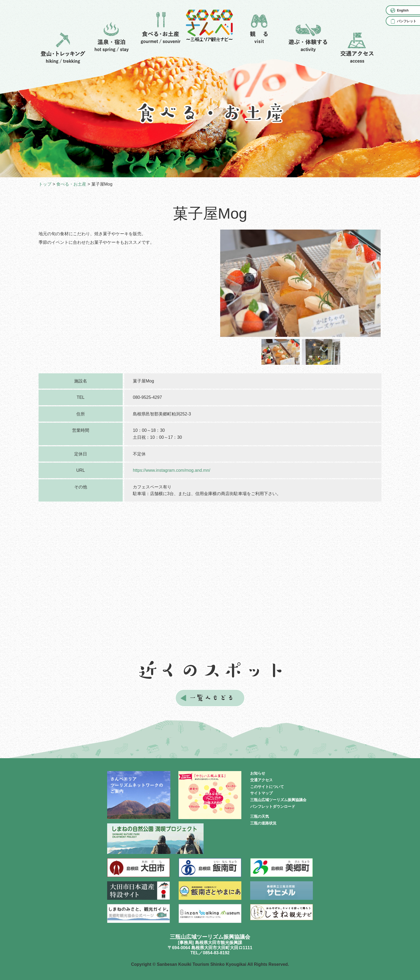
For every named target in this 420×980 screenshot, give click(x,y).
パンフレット (407, 21)
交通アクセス (261, 780)
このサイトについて (267, 787)
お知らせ (258, 773)
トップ (45, 184)
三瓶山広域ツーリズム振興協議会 (278, 800)
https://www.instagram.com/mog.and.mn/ (172, 470)
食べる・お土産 (71, 184)
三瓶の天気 (260, 816)
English (403, 10)
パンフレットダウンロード (273, 806)
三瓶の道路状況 (263, 823)
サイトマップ (261, 793)
